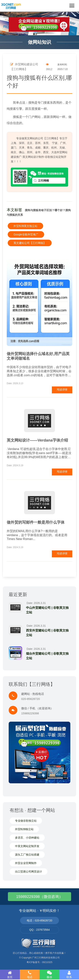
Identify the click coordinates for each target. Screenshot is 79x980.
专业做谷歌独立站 (26, 821)
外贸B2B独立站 (24, 829)
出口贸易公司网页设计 (29, 872)
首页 (10, 975)
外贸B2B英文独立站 (25, 226)
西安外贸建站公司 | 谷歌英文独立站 (47, 633)
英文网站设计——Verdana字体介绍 (37, 440)
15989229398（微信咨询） (39, 897)
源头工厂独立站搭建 (27, 855)
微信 (49, 975)
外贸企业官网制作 (26, 863)
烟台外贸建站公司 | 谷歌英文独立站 (47, 656)
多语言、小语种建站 (27, 838)
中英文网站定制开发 (27, 846)
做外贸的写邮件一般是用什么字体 (36, 522)
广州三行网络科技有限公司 (46, 958)
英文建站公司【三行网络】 (30, 243)
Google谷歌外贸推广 (26, 234)
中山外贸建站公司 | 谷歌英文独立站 (47, 610)
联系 (69, 975)
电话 (30, 975)
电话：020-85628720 (39, 920)
